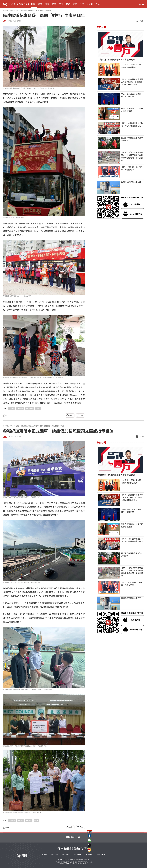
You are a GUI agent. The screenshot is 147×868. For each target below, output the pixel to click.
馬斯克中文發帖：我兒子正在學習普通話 (132, 110)
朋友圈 (89, 4)
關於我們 (66, 854)
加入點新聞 (77, 854)
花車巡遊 (20, 409)
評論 (47, 4)
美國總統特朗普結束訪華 (131, 182)
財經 (68, 4)
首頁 (13, 4)
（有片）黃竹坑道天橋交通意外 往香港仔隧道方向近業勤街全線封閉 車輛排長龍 (132, 156)
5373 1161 (66, 860)
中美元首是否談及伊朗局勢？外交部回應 (131, 95)
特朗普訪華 (24, 4)
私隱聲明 (89, 854)
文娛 (75, 4)
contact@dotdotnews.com (82, 860)
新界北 (21, 820)
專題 (97, 4)
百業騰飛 (30, 409)
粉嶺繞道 (12, 820)
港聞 (5, 21)
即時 (33, 4)
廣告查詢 (55, 854)
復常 (38, 409)
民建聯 (12, 409)
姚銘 (37, 820)
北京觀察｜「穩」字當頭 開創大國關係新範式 (132, 66)
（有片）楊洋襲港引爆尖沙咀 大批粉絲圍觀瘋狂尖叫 (132, 125)
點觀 (54, 4)
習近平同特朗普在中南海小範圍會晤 (132, 139)
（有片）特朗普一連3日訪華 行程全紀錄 (132, 168)
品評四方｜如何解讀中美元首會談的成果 (116, 60)
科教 (82, 4)
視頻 (40, 4)
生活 (61, 4)
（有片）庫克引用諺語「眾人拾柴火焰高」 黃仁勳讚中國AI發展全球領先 (132, 82)
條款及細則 (101, 854)
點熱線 (44, 854)
